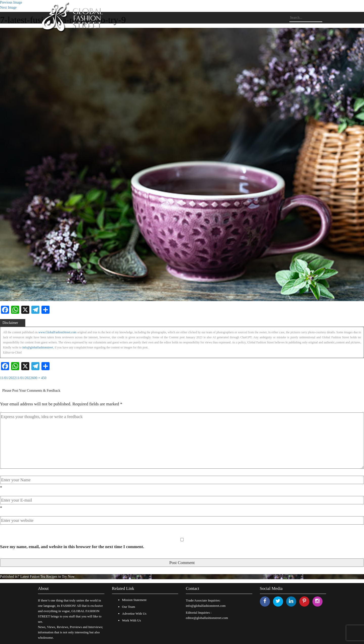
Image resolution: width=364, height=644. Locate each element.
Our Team (129, 607)
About (43, 588)
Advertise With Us (134, 614)
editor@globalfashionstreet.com (207, 618)
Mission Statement (134, 600)
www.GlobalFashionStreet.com (58, 332)
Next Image (8, 7)
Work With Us (132, 620)
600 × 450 (39, 378)
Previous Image (11, 2)
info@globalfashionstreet (38, 347)
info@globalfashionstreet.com (206, 606)
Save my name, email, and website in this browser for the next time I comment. (72, 547)
